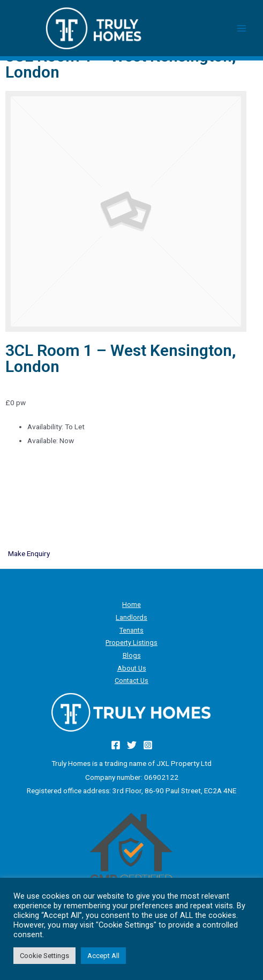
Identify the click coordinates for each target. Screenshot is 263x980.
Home (131, 605)
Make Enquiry (29, 553)
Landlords (131, 617)
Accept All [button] (103, 956)
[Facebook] (116, 745)
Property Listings (131, 643)
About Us (132, 668)
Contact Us (131, 681)
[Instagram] (148, 745)
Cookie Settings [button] (44, 956)
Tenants (131, 630)
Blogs (132, 655)
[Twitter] (132, 745)
